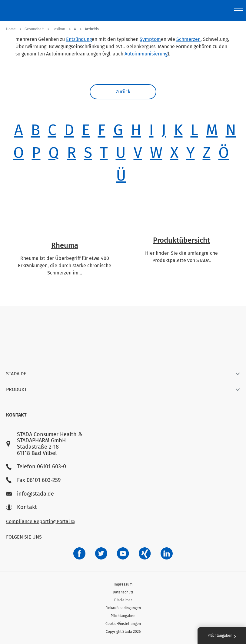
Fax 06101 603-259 (33, 480)
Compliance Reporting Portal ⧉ (40, 521)
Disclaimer (123, 600)
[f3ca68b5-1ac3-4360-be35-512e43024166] (123, 553)
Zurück (123, 92)
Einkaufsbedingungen (123, 608)
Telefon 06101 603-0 (36, 467)
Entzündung (79, 39)
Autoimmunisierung (146, 54)
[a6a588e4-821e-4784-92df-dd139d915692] (101, 553)
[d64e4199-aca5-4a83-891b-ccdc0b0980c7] (167, 553)
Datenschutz (123, 592)
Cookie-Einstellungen (123, 624)
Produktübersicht (181, 240)
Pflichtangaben (123, 616)
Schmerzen (188, 39)
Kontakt (22, 507)
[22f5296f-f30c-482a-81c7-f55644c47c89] (145, 553)
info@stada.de (30, 494)
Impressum (123, 584)
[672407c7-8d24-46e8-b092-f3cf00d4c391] (79, 553)
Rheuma (65, 245)
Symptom (150, 39)
